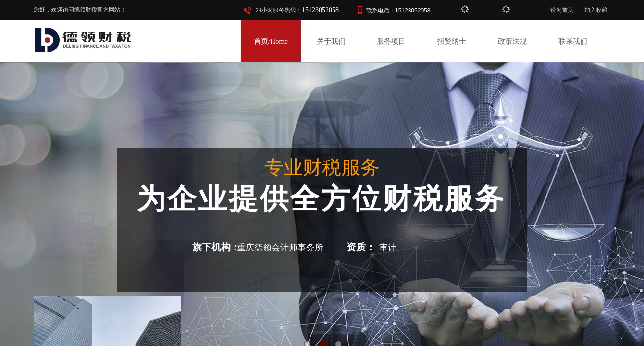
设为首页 (562, 10)
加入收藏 (596, 10)
